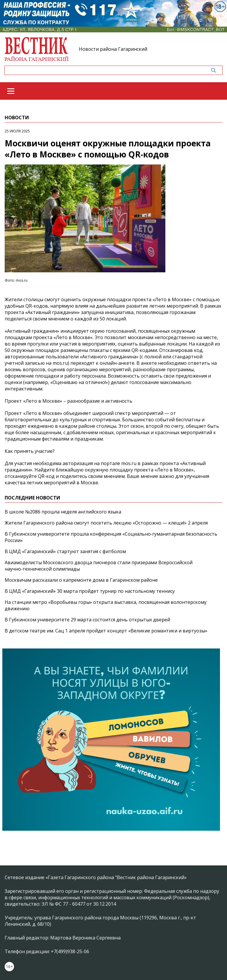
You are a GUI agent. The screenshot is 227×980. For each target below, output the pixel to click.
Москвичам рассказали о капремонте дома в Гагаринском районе (81, 580)
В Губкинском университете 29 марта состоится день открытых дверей (87, 620)
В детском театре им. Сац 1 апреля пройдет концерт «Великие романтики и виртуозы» (106, 631)
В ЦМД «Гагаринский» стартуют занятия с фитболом (65, 551)
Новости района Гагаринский (113, 49)
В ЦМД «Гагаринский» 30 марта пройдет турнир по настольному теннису (90, 591)
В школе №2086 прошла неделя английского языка (63, 512)
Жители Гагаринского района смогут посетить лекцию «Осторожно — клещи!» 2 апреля (106, 523)
